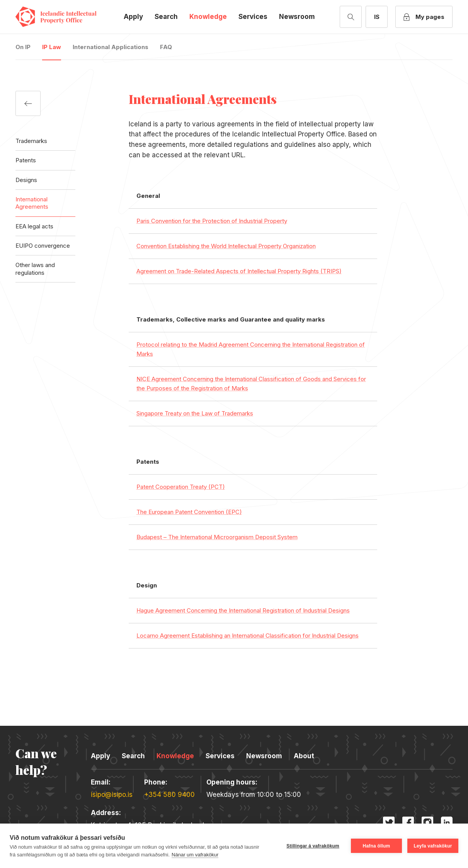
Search (166, 17)
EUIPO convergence (43, 246)
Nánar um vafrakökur (195, 855)
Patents (26, 160)
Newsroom (297, 17)
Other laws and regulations (35, 269)
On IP (23, 47)
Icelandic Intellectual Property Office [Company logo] (62, 17)
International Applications (111, 47)
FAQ (166, 47)
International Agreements (32, 203)
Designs (26, 180)
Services (253, 17)
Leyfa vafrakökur (433, 846)
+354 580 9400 (169, 795)
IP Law (52, 47)
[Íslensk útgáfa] (377, 17)
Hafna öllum (377, 846)
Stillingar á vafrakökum (313, 846)
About (304, 756)
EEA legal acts (34, 226)
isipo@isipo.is (112, 795)
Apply (133, 17)
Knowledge (208, 17)
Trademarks (31, 141)
